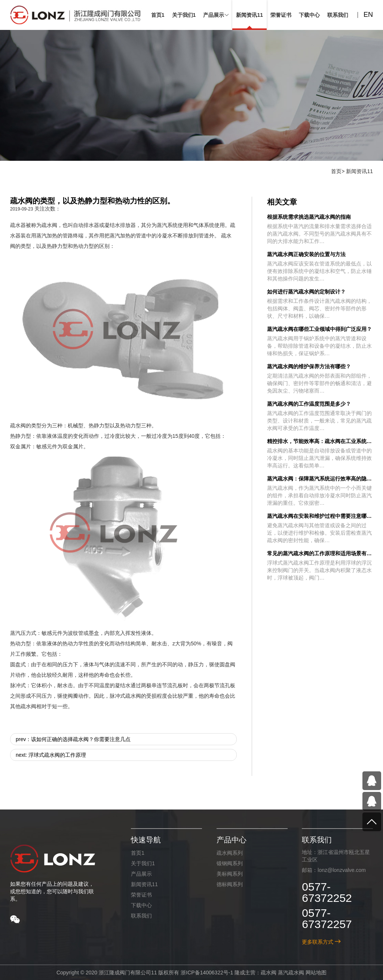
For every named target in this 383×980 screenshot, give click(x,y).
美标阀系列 (229, 874)
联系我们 (141, 916)
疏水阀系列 (229, 853)
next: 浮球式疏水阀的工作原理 (51, 755)
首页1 (138, 853)
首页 (336, 171)
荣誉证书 (141, 895)
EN (368, 15)
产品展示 (141, 874)
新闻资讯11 (359, 171)
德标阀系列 (229, 884)
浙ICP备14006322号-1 (207, 973)
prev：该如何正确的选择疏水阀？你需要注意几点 (73, 739)
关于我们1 (143, 863)
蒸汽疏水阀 (291, 973)
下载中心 (141, 905)
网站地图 (316, 973)
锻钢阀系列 (229, 863)
